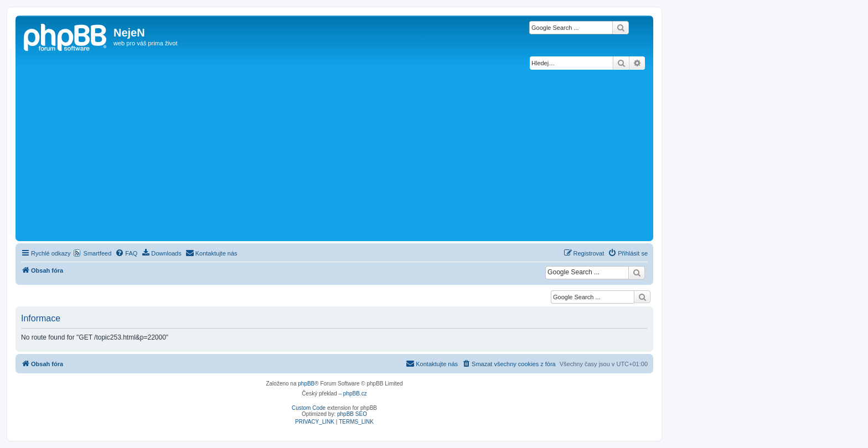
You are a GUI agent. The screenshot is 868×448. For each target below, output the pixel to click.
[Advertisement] (334, 155)
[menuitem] (126, 253)
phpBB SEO (352, 414)
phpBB (306, 384)
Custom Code (309, 408)
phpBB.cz (355, 394)
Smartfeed (98, 253)
